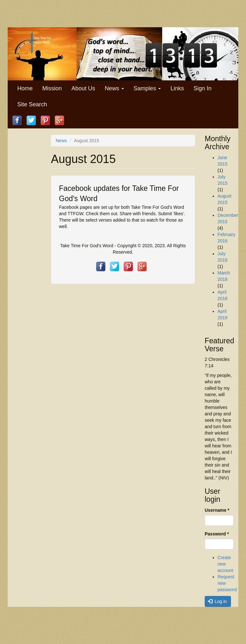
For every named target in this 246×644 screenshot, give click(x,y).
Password (217, 534)
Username (217, 510)
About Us (83, 88)
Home (25, 88)
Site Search (32, 104)
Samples (147, 88)
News (114, 88)
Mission (52, 88)
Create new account (225, 564)
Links (177, 88)
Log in (217, 601)
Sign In (202, 88)
